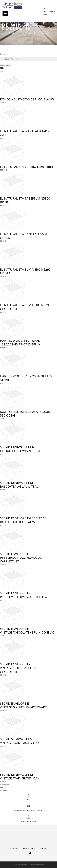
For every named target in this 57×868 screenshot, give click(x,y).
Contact (44, 849)
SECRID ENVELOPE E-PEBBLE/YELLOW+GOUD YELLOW (24, 595)
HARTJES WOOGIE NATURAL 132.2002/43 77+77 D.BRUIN (20, 342)
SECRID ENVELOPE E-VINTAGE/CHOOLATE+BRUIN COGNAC (27, 630)
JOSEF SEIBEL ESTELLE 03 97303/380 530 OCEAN (26, 413)
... (4, 68)
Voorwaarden (29, 849)
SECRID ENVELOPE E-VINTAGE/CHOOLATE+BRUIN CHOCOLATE (20, 668)
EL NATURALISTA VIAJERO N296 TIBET (27, 167)
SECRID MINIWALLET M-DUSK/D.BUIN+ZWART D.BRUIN (22, 449)
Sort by (3, 54)
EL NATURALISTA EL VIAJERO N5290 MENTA (25, 271)
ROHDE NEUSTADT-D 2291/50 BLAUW (27, 99)
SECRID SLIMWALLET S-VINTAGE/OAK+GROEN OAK (20, 741)
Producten (31, 33)
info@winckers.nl (28, 821)
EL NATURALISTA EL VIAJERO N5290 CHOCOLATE (25, 307)
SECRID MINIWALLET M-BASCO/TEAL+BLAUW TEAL (19, 485)
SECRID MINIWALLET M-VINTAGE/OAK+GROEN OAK (20, 776)
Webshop (16, 33)
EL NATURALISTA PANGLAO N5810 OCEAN (25, 236)
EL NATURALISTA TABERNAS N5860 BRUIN (25, 200)
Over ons (14, 849)
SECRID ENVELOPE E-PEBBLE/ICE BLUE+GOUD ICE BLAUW (23, 520)
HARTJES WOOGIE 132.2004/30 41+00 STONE (27, 378)
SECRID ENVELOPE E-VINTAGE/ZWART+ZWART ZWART (23, 705)
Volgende (4, 71)
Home (5, 33)
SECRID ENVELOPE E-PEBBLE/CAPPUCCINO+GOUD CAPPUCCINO (21, 558)
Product (45, 33)
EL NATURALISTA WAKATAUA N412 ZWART (25, 133)
